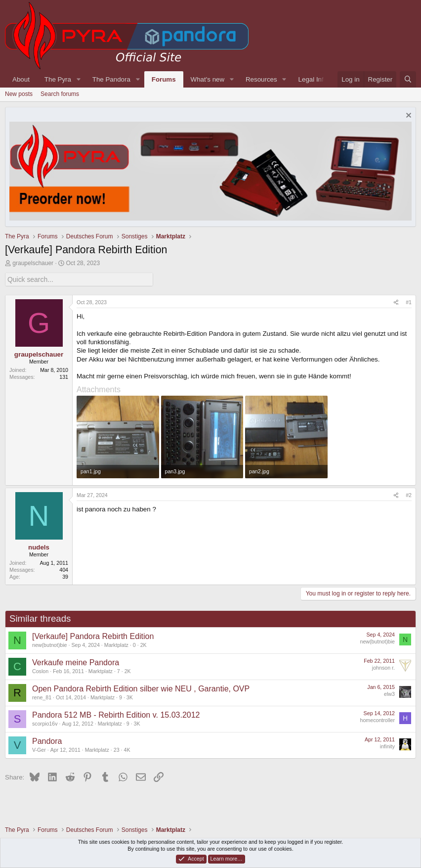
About (21, 79)
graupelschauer (33, 263)
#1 (409, 302)
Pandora (47, 741)
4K (127, 749)
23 (117, 749)
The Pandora (111, 79)
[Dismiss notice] (407, 116)
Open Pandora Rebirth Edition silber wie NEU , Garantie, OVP (141, 688)
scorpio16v (45, 723)
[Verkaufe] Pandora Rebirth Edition (93, 636)
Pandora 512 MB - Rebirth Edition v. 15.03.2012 (116, 714)
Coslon (40, 671)
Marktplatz (116, 644)
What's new (208, 79)
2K (144, 644)
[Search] (408, 79)
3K (130, 697)
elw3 (389, 693)
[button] (79, 79)
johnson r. (383, 667)
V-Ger (39, 749)
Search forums (60, 94)
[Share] (396, 302)
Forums (164, 79)
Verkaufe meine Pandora (76, 662)
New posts (19, 94)
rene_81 (42, 697)
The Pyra (58, 79)
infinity (387, 746)
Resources (261, 79)
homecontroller (378, 720)
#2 (409, 495)
